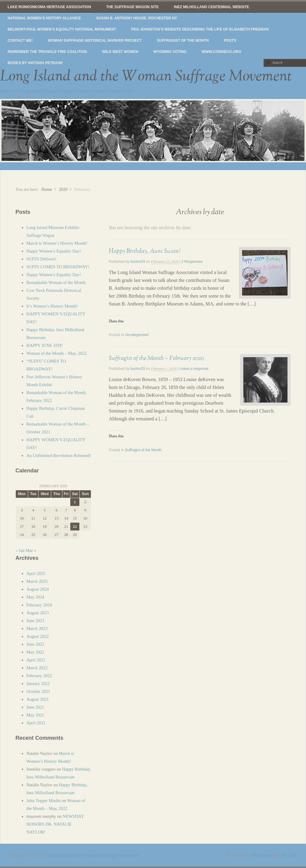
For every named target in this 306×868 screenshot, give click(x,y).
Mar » (31, 550)
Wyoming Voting (170, 52)
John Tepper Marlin (43, 801)
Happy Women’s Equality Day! (54, 251)
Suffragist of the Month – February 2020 (156, 358)
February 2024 (39, 605)
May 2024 (35, 597)
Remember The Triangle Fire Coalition (47, 52)
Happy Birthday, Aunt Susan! (145, 251)
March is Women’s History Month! (57, 243)
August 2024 (38, 589)
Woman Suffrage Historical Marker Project (95, 41)
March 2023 (37, 628)
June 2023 (35, 621)
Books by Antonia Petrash (35, 63)
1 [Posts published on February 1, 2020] (75, 502)
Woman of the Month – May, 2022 (57, 353)
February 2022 (39, 676)
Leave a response (194, 369)
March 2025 (37, 581)
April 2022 (36, 660)
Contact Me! (20, 41)
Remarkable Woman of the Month (56, 282)
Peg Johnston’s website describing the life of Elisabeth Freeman (200, 29)
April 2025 (36, 573)
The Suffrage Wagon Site (132, 7)
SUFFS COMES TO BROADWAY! (58, 267)
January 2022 (38, 684)
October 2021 (38, 691)
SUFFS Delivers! (42, 259)
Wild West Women (120, 52)
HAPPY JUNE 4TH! (45, 345)
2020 (63, 189)
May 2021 (35, 715)
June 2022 (35, 644)
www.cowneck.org (222, 52)
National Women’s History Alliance (44, 18)
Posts (230, 41)
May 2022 (35, 652)
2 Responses (192, 262)
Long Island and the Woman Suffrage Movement (146, 76)
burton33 (138, 262)
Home (47, 189)
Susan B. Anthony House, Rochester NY (136, 18)
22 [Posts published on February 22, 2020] (75, 526)
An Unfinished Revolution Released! (59, 455)
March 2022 (37, 668)
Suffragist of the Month (183, 41)
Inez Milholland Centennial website (211, 7)
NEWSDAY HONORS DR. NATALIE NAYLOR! (55, 824)
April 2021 (36, 723)
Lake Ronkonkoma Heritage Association (49, 7)
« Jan (20, 550)
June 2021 (35, 707)
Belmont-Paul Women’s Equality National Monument (62, 29)
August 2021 (38, 699)
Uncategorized (136, 335)
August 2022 (38, 636)
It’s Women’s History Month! (52, 306)
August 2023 (38, 613)
